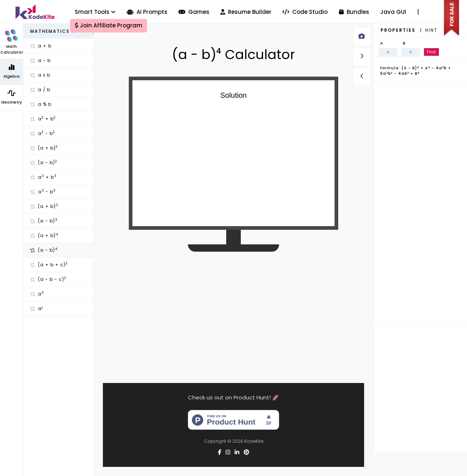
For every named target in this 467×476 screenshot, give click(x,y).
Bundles (354, 12)
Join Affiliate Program (109, 25)
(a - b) (44, 162)
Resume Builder (246, 12)
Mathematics (53, 31)
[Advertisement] (234, 311)
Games (194, 12)
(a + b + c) (49, 264)
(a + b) (44, 148)
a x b (40, 75)
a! (37, 308)
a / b (40, 90)
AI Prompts (147, 12)
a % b (41, 104)
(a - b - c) (48, 279)
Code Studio (305, 12)
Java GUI (393, 12)
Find (431, 52)
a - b (40, 60)
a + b (41, 46)
